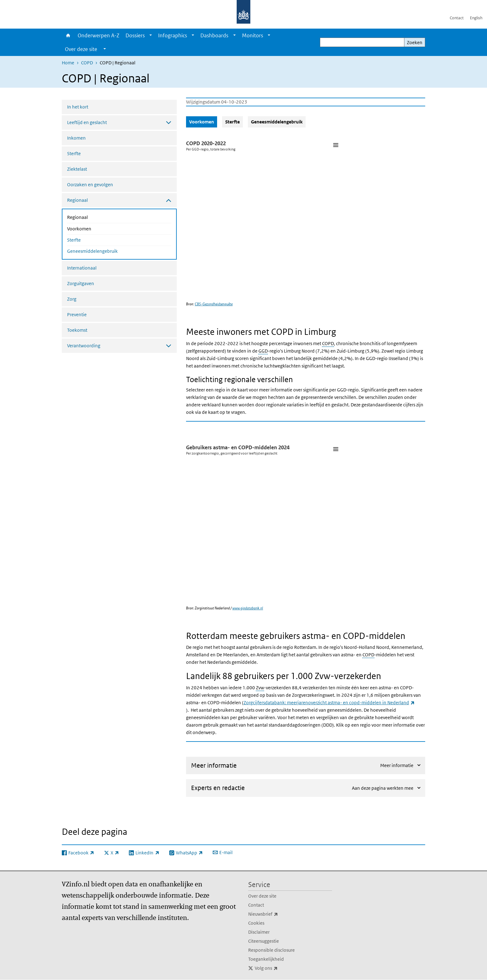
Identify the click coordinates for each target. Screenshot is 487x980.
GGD (263, 351)
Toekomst (77, 330)
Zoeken (415, 42)
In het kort (78, 107)
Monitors (253, 35)
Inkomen (76, 138)
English (476, 18)
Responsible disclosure (271, 950)
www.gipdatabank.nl (248, 608)
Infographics (173, 35)
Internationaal (82, 268)
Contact (457, 18)
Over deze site (262, 896)
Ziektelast (77, 169)
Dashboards (214, 35)
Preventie (77, 314)
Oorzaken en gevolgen (90, 185)
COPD (87, 63)
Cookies (256, 923)
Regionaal (94, 217)
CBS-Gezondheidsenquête (214, 304)
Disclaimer (259, 932)
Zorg (72, 299)
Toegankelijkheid (266, 959)
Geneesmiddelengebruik (92, 251)
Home (68, 35)
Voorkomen (96, 228)
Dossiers (135, 35)
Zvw (260, 688)
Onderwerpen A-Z (98, 35)
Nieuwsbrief (277, 914)
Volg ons (280, 968)
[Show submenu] (151, 35)
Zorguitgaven (81, 283)
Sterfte (74, 153)
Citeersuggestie (264, 941)
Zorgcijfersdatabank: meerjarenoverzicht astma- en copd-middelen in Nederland (329, 703)
